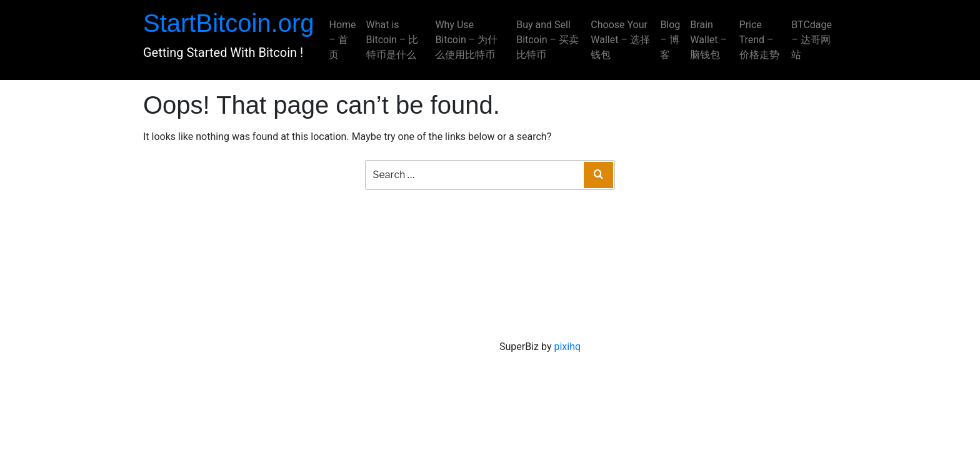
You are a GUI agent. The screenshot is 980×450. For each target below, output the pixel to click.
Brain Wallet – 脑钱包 (708, 40)
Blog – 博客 (670, 40)
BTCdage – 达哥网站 (812, 40)
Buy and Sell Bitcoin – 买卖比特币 (547, 40)
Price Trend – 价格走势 (759, 40)
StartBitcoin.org (228, 23)
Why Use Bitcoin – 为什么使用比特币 (466, 40)
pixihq (567, 347)
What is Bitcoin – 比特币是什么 (392, 40)
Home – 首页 (342, 40)
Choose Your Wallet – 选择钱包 (620, 40)
